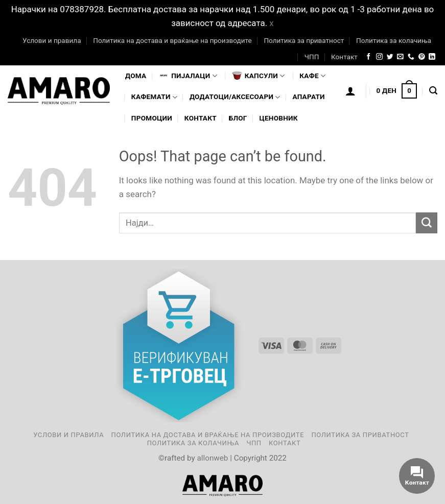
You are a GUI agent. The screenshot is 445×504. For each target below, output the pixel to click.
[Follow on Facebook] (369, 57)
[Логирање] (350, 91)
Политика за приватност (304, 40)
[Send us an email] (400, 57)
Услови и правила (52, 40)
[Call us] (411, 57)
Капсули (259, 76)
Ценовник (278, 118)
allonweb (212, 458)
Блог (238, 118)
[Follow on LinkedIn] (432, 57)
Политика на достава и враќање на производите (172, 40)
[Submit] (427, 223)
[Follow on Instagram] (379, 57)
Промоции (152, 118)
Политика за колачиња (394, 40)
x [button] (271, 23)
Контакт (344, 57)
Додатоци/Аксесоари (235, 97)
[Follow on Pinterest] (422, 57)
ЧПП (312, 57)
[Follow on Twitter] (390, 57)
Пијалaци (188, 76)
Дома (136, 76)
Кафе (312, 76)
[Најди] (433, 91)
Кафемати (154, 97)
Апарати (308, 97)
